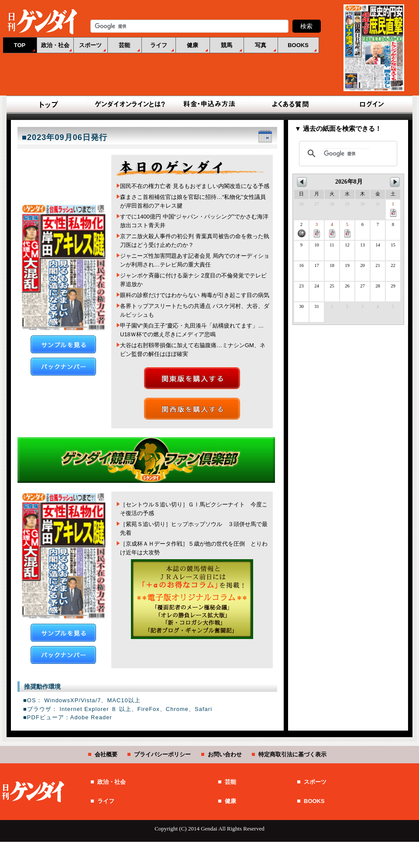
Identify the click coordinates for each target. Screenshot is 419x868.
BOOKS (298, 45)
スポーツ (90, 45)
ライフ (159, 45)
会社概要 (106, 754)
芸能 (124, 45)
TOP (20, 45)
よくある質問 (290, 105)
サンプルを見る (63, 344)
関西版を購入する (192, 409)
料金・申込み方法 (209, 105)
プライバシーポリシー (162, 754)
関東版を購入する (192, 378)
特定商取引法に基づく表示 (292, 754)
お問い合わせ (225, 754)
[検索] (347, 154)
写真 (261, 45)
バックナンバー (63, 367)
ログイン (370, 105)
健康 (192, 45)
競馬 (227, 45)
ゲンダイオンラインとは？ (129, 105)
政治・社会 (55, 45)
